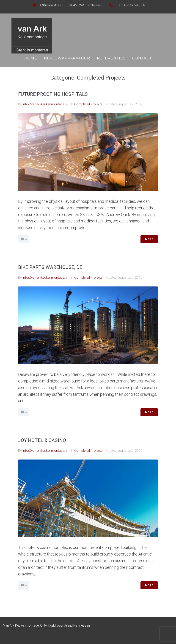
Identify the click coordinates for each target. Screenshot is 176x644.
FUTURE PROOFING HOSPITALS (53, 94)
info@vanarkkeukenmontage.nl (45, 104)
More (149, 239)
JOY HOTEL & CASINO (42, 440)
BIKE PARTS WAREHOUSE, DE (50, 267)
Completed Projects (88, 104)
